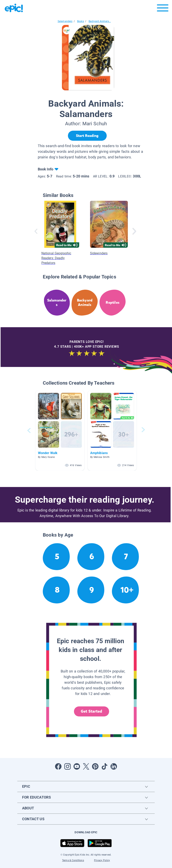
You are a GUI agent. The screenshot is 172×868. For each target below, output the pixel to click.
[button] (60, 430)
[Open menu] (163, 9)
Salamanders (65, 21)
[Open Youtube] (77, 766)
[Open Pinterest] (95, 766)
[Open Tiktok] (104, 766)
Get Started (91, 711)
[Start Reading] (87, 136)
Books (81, 21)
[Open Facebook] (58, 766)
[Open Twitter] (86, 766)
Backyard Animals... (100, 21)
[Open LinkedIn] (114, 766)
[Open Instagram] (68, 766)
